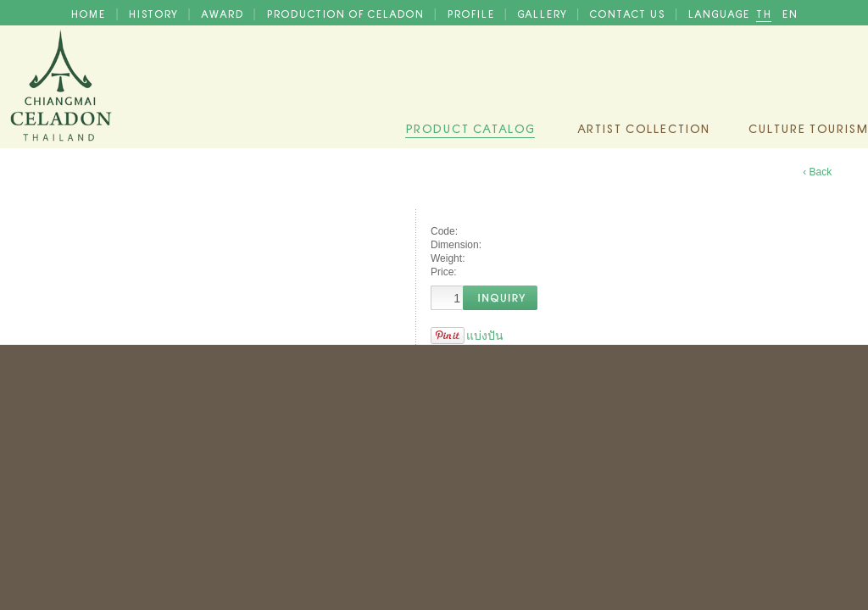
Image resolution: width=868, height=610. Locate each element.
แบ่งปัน (485, 335)
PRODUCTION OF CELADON (347, 13)
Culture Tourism (808, 127)
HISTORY (154, 13)
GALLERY (543, 13)
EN (790, 13)
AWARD (224, 13)
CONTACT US (629, 13)
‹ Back (817, 172)
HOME (89, 13)
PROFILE (472, 13)
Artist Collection (643, 127)
